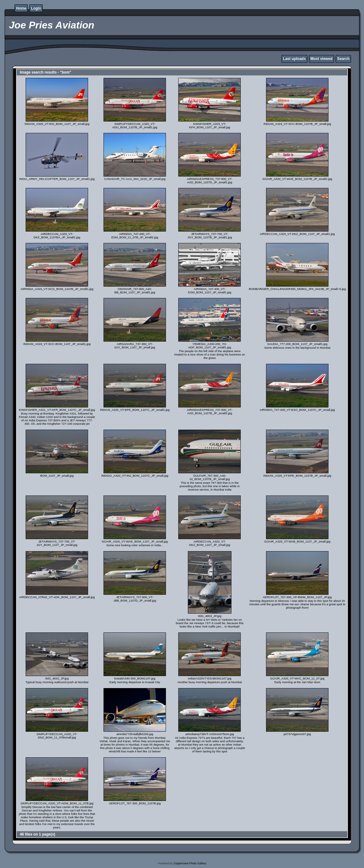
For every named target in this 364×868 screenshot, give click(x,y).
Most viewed (322, 59)
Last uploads (294, 59)
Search (343, 59)
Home (21, 8)
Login (36, 8)
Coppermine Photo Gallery (190, 863)
